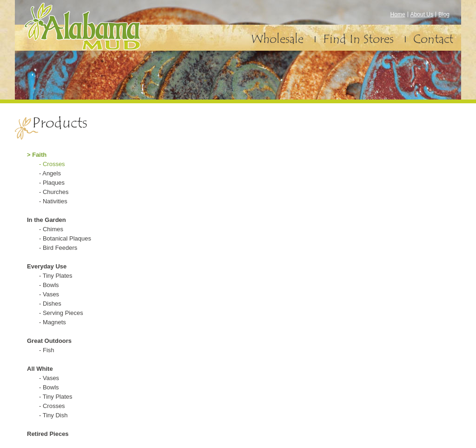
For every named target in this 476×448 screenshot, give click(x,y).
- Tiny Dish (53, 415)
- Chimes (51, 229)
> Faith (37, 155)
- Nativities (53, 201)
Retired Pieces (48, 434)
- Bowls (49, 285)
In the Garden (46, 220)
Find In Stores (358, 39)
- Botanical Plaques (65, 238)
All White (40, 369)
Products (60, 123)
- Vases (49, 294)
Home (398, 14)
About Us (422, 14)
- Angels (50, 173)
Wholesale (277, 39)
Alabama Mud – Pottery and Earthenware (99, 33)
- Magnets (53, 322)
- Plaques (52, 183)
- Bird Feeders (58, 248)
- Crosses (52, 164)
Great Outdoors (49, 341)
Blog (444, 14)
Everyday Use (47, 266)
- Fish (47, 350)
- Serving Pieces (61, 313)
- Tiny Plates (56, 276)
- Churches (54, 192)
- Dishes (50, 304)
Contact (433, 39)
